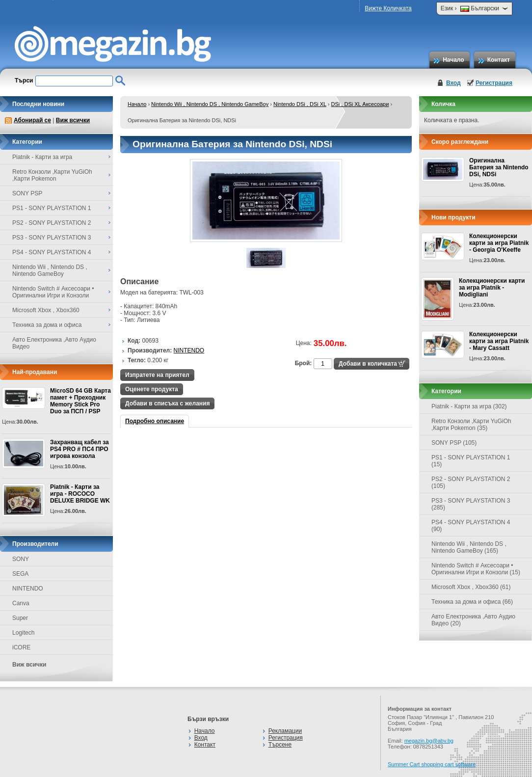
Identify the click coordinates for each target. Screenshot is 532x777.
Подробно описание (155, 421)
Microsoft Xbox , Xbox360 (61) (471, 587)
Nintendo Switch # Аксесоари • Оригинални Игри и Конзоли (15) (476, 569)
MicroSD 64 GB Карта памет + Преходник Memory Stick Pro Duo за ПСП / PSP (80, 401)
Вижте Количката (388, 8)
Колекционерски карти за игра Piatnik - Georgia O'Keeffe (499, 243)
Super (20, 618)
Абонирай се (32, 120)
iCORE (21, 647)
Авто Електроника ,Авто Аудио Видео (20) (473, 620)
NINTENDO (28, 589)
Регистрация (494, 83)
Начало (453, 60)
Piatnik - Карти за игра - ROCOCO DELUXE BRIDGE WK (80, 494)
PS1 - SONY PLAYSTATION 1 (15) (471, 461)
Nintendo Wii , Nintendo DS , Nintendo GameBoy (210, 104)
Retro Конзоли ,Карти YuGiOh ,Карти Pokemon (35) (471, 425)
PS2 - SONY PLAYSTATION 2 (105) (471, 482)
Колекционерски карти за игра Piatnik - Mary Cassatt (499, 341)
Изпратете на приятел (157, 375)
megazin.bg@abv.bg (429, 741)
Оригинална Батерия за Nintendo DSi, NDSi (499, 167)
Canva (21, 603)
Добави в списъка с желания (167, 403)
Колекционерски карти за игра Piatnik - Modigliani (492, 288)
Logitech (23, 633)
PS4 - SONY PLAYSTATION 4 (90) (471, 526)
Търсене (280, 745)
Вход (453, 83)
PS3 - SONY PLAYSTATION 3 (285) (471, 504)
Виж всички (73, 120)
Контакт (499, 60)
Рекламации (285, 731)
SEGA (20, 574)
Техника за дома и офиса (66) (472, 602)
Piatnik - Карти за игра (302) (469, 406)
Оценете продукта (152, 389)
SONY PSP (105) (454, 443)
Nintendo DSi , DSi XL (300, 104)
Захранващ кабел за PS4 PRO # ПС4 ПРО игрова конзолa (80, 449)
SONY (21, 559)
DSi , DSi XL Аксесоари (360, 104)
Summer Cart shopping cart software (432, 764)
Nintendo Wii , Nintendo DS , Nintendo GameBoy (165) (469, 547)
